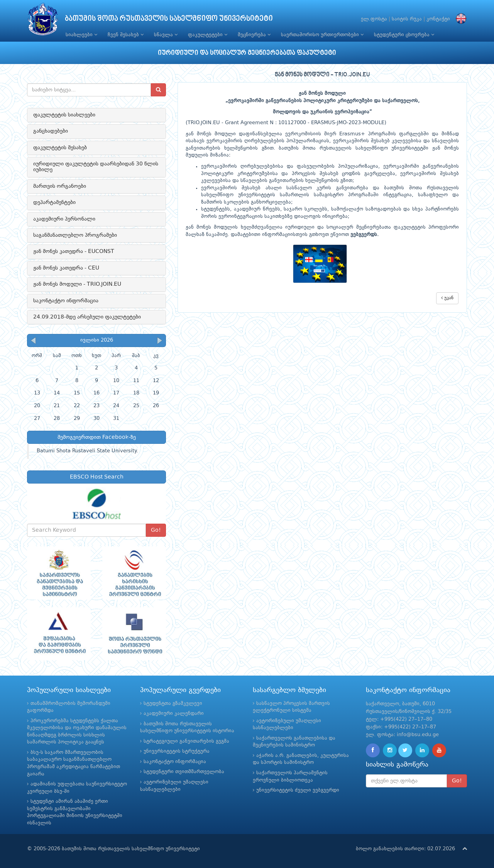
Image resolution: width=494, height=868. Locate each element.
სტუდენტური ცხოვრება (404, 35)
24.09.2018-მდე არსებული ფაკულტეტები (87, 317)
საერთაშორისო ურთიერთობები (322, 35)
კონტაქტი (438, 19)
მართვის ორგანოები (60, 186)
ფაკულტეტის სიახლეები (64, 115)
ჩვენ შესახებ (126, 35)
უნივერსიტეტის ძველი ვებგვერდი (298, 790)
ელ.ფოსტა (374, 19)
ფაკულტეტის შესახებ (60, 148)
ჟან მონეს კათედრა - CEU (66, 268)
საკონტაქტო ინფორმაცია (66, 301)
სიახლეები (81, 35)
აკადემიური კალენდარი (174, 714)
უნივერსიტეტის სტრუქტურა (177, 751)
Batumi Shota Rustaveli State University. (87, 451)
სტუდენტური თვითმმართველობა (184, 772)
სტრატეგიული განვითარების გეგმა (186, 741)
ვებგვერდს (364, 235)
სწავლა (166, 35)
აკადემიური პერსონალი (64, 219)
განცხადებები (51, 131)
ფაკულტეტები (208, 35)
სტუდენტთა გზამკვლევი (173, 704)
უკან (447, 298)
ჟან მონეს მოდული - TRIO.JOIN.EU (77, 284)
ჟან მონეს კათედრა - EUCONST (74, 251)
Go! (156, 530)
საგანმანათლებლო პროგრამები (75, 235)
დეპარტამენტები (54, 202)
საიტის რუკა (407, 19)
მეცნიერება (254, 35)
